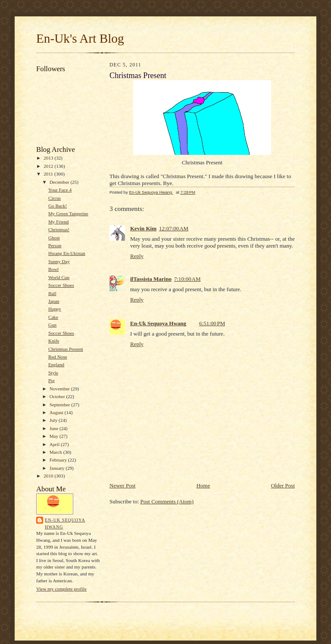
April (55, 444)
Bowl (53, 269)
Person (55, 245)
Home (203, 485)
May (55, 436)
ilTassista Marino (151, 279)
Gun (52, 325)
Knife (54, 341)
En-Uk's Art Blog (80, 38)
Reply (137, 256)
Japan (54, 301)
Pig (52, 380)
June (55, 428)
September (61, 405)
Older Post (283, 485)
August (57, 412)
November (60, 389)
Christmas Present (66, 349)
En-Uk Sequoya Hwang (65, 523)
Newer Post (122, 485)
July (54, 420)
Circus (55, 198)
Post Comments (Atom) (167, 501)
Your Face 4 (60, 190)
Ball (52, 293)
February (59, 460)
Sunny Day (59, 261)
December (60, 182)
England (56, 364)
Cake (53, 317)
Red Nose (58, 357)
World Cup (59, 277)
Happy (55, 309)
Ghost (54, 238)
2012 (49, 166)
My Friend (58, 222)
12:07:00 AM (174, 228)
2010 (49, 476)
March (56, 452)
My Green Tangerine (68, 214)
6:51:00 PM (212, 323)
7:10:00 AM (187, 279)
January (58, 468)
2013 (49, 158)
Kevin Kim (143, 228)
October (58, 396)
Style (53, 373)
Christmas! (59, 229)
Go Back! (58, 206)
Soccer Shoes (61, 285)
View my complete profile (61, 589)
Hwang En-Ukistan (67, 253)
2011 (49, 174)
